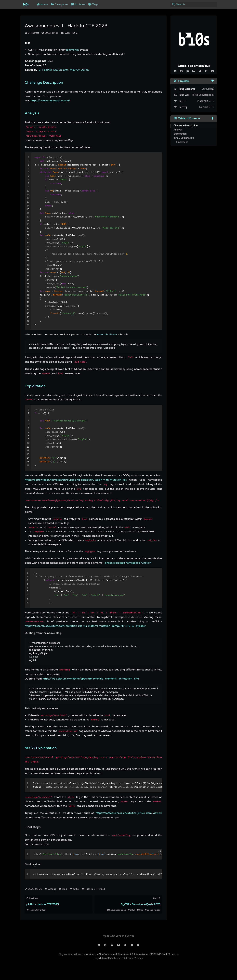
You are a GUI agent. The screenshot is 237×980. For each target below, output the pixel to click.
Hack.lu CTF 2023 (93, 889)
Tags (93, 4)
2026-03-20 (34, 889)
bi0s (26, 4)
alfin (66, 70)
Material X (104, 958)
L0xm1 (85, 70)
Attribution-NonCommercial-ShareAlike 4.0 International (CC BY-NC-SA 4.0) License (132, 954)
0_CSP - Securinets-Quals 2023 (141, 904)
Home (42, 4)
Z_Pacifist (32, 33)
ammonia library (107, 335)
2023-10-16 (50, 33)
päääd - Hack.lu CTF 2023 (43, 904)
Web (66, 33)
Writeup (51, 889)
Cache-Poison (152, 910)
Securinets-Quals (117, 910)
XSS (140, 910)
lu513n (57, 70)
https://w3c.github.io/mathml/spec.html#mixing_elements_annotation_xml (91, 679)
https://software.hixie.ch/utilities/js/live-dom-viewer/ (129, 813)
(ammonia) (73, 50)
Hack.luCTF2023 (36, 910)
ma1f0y (75, 70)
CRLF (131, 910)
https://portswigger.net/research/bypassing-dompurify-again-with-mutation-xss (76, 480)
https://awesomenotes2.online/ (50, 101)
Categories (59, 4)
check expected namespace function (128, 563)
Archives (78, 4)
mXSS (74, 889)
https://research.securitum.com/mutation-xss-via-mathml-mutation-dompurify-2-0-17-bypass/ (85, 626)
